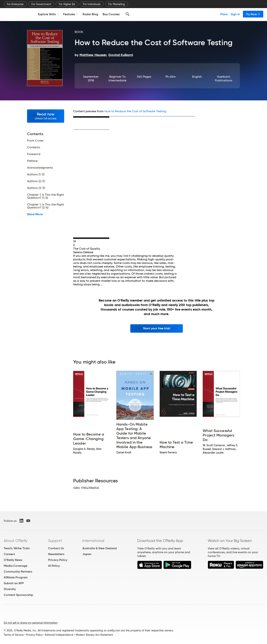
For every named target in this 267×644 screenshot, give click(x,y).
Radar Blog (90, 14)
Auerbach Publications (224, 78)
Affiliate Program (16, 577)
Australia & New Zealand (100, 548)
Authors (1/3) (36, 174)
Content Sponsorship (18, 595)
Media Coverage (16, 566)
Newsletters (56, 554)
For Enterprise (15, 4)
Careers (9, 554)
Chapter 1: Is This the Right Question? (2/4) (46, 206)
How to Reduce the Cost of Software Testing (135, 111)
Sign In (235, 14)
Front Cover (35, 141)
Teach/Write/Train (17, 548)
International (93, 541)
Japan (87, 554)
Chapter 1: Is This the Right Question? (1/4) (46, 196)
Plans (224, 14)
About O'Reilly (16, 541)
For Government (41, 4)
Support (55, 541)
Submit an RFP (14, 583)
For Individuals (92, 4)
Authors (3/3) (36, 188)
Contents (34, 147)
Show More (35, 214)
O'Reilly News (13, 560)
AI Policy (54, 566)
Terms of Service (14, 635)
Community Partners (18, 572)
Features (71, 14)
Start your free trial (157, 328)
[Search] (127, 14)
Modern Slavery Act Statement (94, 635)
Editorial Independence (59, 635)
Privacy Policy (58, 560)
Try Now (253, 14)
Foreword (34, 154)
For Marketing (117, 4)
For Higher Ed (67, 4)
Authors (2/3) (36, 181)
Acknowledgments (40, 168)
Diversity (10, 589)
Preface (32, 161)
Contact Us (56, 548)
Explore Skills (48, 14)
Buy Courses (111, 14)
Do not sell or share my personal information (31, 623)
